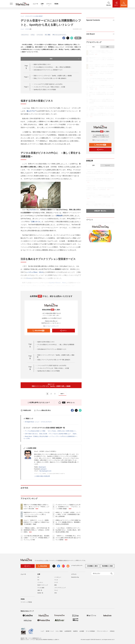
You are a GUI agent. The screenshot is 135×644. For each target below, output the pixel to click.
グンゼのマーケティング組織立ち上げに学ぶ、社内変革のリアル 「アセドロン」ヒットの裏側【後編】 (68, 507)
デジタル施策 (41, 589)
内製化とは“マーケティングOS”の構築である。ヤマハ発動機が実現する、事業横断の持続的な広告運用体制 (68, 522)
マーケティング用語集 (26, 603)
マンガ (56, 581)
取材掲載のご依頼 (107, 567)
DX (38, 578)
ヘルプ (42, 631)
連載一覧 (40, 591)
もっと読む (27, 438)
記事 (42, 4)
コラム (33, 35)
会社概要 (82, 631)
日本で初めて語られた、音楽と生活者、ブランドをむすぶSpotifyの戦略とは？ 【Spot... (51, 434)
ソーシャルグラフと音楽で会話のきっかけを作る (48, 84)
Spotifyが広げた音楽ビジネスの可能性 (45, 90)
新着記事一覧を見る (100, 211)
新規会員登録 (38, 331)
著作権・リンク (50, 631)
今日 (93, 47)
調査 (55, 586)
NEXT (63, 394)
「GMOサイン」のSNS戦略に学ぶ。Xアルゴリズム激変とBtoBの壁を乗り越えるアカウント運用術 (68, 538)
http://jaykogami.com (45, 471)
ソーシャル (40, 35)
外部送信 (112, 631)
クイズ (56, 583)
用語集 (56, 4)
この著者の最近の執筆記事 (42, 476)
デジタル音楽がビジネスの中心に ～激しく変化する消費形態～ (53, 67)
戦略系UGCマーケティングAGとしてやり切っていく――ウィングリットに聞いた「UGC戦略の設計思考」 (37, 514)
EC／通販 (48, 35)
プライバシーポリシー (102, 631)
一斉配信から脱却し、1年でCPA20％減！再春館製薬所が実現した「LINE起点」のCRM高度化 (37, 530)
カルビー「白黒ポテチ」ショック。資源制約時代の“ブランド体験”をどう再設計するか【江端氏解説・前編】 (37, 522)
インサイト (40, 583)
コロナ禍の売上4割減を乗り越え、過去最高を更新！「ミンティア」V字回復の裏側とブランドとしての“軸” (37, 538)
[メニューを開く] (11, 4)
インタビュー (58, 578)
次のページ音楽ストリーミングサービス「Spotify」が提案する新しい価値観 (51, 385)
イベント (49, 4)
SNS (56, 594)
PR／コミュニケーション (59, 35)
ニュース (35, 4)
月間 (107, 47)
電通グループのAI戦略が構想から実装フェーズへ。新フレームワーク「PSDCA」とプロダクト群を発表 (36, 507)
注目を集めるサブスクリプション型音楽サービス (48, 70)
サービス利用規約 (90, 631)
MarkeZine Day (75, 578)
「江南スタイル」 (36, 222)
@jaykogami (42, 467)
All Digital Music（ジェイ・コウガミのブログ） (39, 422)
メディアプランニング (60, 589)
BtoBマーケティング (43, 586)
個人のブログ (31, 111)
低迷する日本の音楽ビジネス (42, 64)
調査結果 (59, 216)
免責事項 (75, 631)
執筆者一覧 (40, 594)
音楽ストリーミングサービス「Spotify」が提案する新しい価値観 (53, 76)
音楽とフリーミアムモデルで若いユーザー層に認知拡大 (50, 78)
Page (26, 77)
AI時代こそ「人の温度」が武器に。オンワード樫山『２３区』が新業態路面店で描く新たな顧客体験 (68, 514)
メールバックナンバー (51, 326)
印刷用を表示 (26, 410)
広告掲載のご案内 (92, 567)
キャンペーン (25, 35)
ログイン (63, 331)
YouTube (33, 210)
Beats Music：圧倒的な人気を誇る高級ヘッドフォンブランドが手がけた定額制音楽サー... (51, 436)
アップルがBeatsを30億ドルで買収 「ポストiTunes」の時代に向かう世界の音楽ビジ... (51, 431)
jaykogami (43, 469)
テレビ (56, 591)
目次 (65, 59)
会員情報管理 (68, 631)
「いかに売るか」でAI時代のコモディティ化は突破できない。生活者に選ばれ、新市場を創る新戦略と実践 (68, 530)
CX (38, 581)
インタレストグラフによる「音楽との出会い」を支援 (49, 87)
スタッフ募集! (59, 631)
